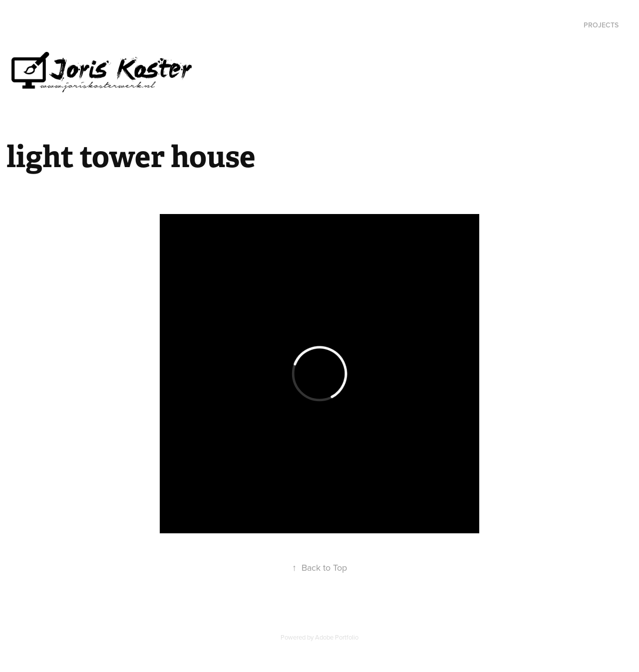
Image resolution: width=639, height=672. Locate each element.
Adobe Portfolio (337, 637)
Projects (601, 25)
